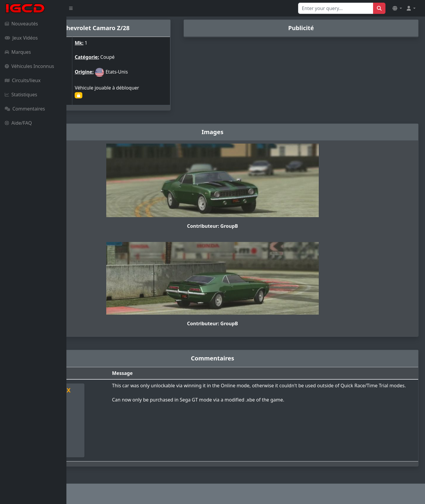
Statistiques (21, 95)
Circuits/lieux (23, 80)
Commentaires (25, 109)
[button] (397, 8)
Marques (18, 52)
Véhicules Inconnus (29, 66)
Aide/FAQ (18, 123)
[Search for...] (336, 8)
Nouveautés (21, 24)
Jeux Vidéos (21, 38)
